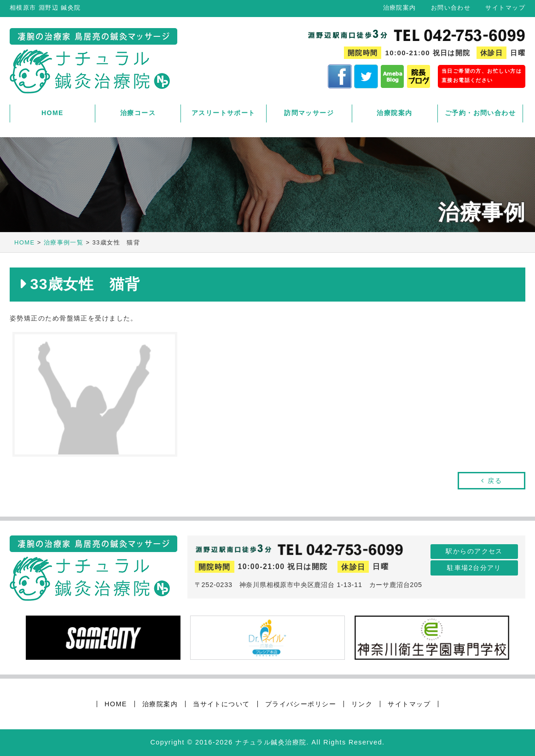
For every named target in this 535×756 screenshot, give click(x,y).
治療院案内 (400, 8)
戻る (495, 481)
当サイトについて (221, 704)
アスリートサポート (224, 113)
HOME (52, 113)
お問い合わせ (451, 8)
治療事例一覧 (64, 242)
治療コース (138, 113)
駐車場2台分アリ (474, 568)
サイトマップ (505, 8)
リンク (362, 704)
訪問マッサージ (309, 113)
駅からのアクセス (474, 551)
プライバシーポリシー (301, 704)
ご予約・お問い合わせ (480, 113)
